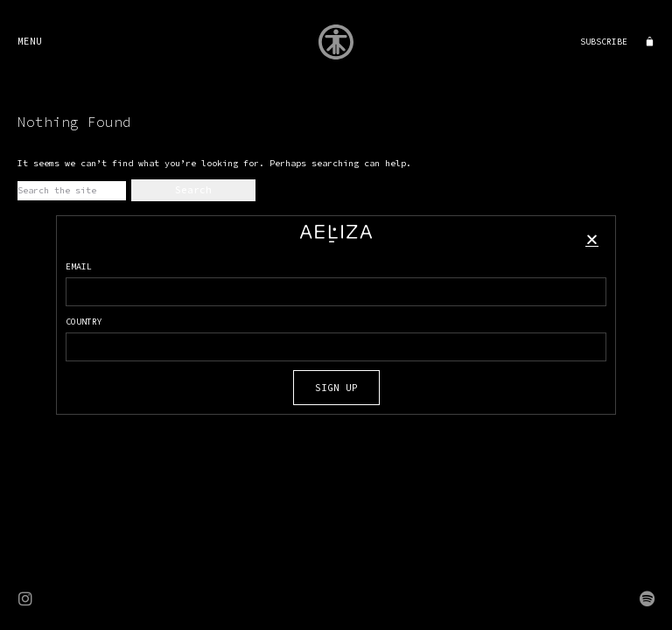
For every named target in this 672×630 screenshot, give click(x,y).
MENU (30, 41)
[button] (592, 239)
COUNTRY (84, 322)
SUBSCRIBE (604, 42)
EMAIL (79, 266)
